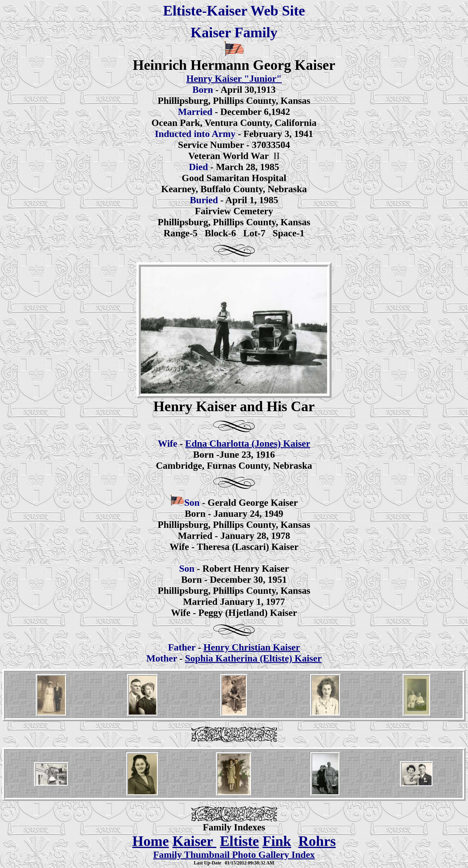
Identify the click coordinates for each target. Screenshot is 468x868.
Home (151, 841)
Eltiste (240, 841)
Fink (277, 841)
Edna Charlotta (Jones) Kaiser (248, 443)
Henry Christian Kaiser (252, 647)
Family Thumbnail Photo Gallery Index (234, 855)
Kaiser (194, 841)
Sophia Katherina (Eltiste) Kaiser (253, 658)
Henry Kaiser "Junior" (234, 78)
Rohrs (317, 841)
